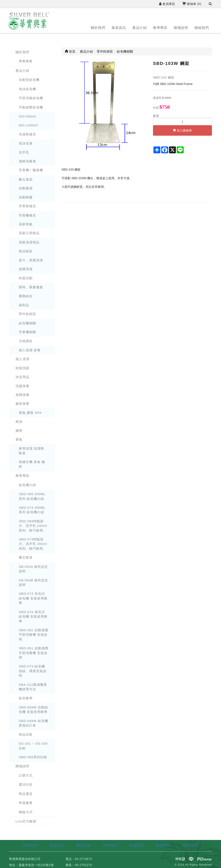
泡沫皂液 (26, 143)
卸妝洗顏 (22, 368)
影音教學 (26, 698)
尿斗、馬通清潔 (31, 260)
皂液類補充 (27, 134)
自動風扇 (26, 188)
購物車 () (192, 4)
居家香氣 (26, 224)
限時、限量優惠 (31, 287)
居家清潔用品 (29, 242)
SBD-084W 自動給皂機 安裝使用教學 (33, 709)
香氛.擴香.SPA (30, 413)
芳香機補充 (27, 215)
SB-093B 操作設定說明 (33, 582)
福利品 (24, 305)
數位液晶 (26, 179)
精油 (19, 421)
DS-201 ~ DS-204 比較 (33, 746)
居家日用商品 (29, 233)
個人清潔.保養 (30, 350)
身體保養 (22, 395)
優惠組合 (26, 296)
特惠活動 (26, 278)
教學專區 (160, 28)
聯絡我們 (202, 28)
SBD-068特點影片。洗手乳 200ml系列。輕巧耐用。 (33, 526)
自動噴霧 (26, 197)
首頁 (70, 51)
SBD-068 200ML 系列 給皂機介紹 (32, 496)
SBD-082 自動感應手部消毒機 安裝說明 (34, 635)
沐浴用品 (22, 377)
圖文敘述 (26, 557)
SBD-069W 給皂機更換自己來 (33, 723)
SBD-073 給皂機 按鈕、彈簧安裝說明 (33, 671)
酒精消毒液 (27, 161)
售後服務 (26, 803)
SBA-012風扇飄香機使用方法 (33, 687)
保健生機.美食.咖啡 (32, 464)
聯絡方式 (26, 812)
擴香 (19, 431)
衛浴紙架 (26, 251)
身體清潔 (26, 269)
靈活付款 (26, 784)
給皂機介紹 (27, 485)
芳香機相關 (27, 332)
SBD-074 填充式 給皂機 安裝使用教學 (33, 617)
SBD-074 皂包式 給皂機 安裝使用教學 (33, 598)
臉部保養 (22, 404)
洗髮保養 (22, 386)
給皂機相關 (27, 323)
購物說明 (181, 28)
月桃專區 (26, 341)
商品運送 (26, 794)
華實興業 (26, 61)
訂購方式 (26, 775)
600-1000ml (28, 125)
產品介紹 (139, 28)
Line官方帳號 (26, 821)
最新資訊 (119, 28)
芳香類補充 (27, 206)
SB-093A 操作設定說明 (33, 569)
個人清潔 (22, 359)
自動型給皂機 (29, 80)
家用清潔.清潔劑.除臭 (32, 451)
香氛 (19, 439)
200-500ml (27, 116)
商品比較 (26, 734)
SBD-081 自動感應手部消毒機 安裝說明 (34, 653)
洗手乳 (24, 152)
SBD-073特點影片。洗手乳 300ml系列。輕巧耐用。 (33, 544)
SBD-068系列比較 (33, 757)
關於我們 (98, 28)
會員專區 (167, 4)
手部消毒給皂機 (31, 98)
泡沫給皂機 (27, 89)
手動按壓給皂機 (31, 107)
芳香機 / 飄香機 (31, 170)
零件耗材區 (27, 314)
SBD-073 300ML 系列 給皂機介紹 (32, 510)
